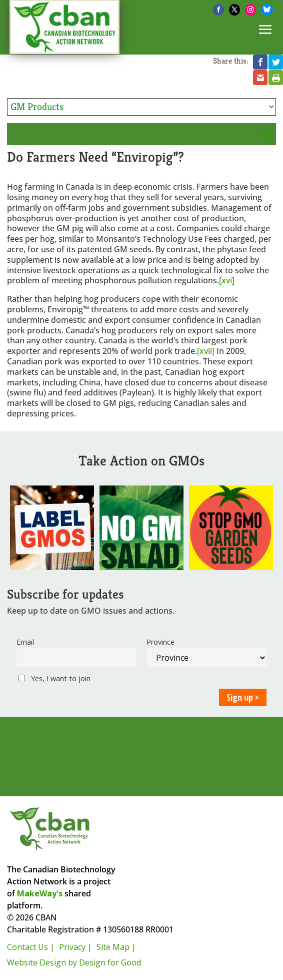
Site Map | (116, 947)
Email (25, 642)
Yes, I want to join (54, 678)
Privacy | (75, 947)
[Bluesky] (267, 10)
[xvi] (227, 280)
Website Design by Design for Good (74, 962)
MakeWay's (40, 893)
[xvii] (206, 351)
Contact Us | (31, 947)
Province (160, 642)
